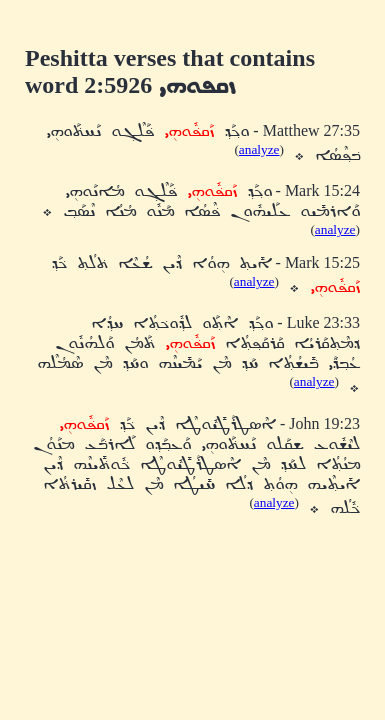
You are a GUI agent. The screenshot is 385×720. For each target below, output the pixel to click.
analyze (259, 149)
